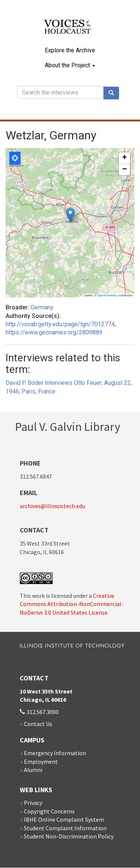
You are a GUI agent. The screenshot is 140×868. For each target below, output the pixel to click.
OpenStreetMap (107, 295)
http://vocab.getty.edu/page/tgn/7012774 (60, 324)
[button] (70, 215)
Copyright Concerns (49, 811)
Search (114, 93)
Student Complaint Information (65, 828)
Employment (41, 762)
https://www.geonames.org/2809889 (54, 332)
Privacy (33, 803)
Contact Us (38, 724)
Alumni (33, 770)
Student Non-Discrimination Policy (69, 836)
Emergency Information (55, 753)
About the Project (70, 65)
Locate (15, 158)
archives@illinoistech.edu (52, 506)
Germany (42, 307)
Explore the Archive (70, 50)
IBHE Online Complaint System (64, 819)
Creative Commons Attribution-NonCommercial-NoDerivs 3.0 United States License (72, 604)
